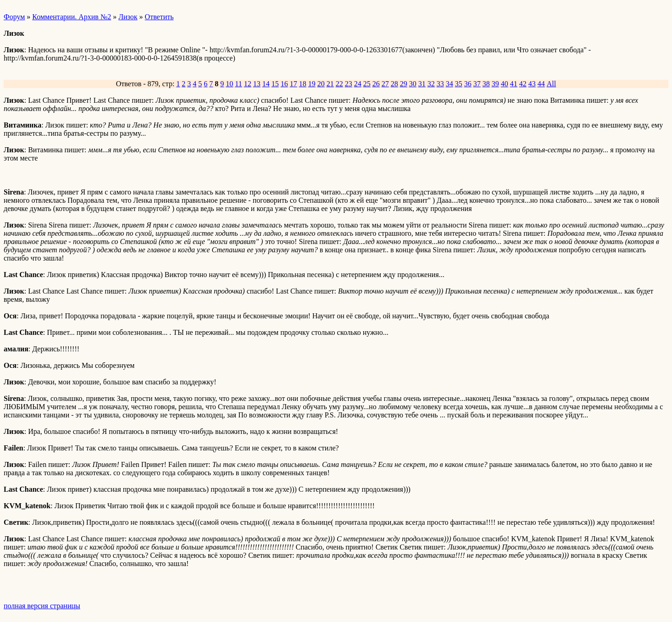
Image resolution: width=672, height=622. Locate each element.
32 (431, 84)
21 (330, 84)
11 (238, 84)
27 (385, 84)
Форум (14, 17)
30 (413, 84)
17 (294, 84)
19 (312, 84)
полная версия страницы (42, 606)
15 (275, 84)
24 (358, 84)
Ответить (159, 17)
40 (505, 84)
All (551, 84)
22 (339, 84)
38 (486, 84)
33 (440, 84)
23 (349, 84)
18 (303, 84)
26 (376, 84)
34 (450, 84)
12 (248, 84)
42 (523, 84)
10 (229, 84)
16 (284, 84)
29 (404, 84)
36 (468, 84)
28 (394, 84)
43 (532, 84)
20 (321, 84)
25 (367, 84)
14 (266, 84)
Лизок (128, 17)
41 (514, 84)
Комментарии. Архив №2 (72, 17)
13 (257, 84)
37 (477, 84)
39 (495, 84)
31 (422, 84)
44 (541, 84)
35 (459, 84)
